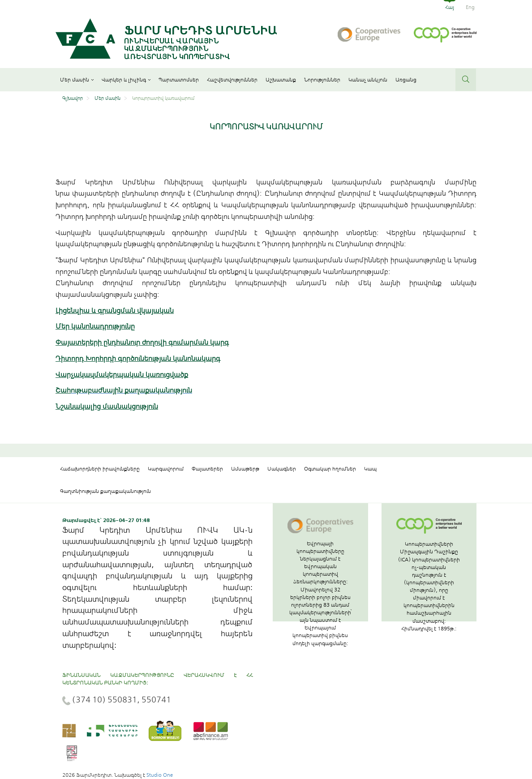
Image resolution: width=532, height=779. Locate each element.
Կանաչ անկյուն (368, 80)
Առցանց (406, 80)
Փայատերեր (207, 469)
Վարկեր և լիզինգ (126, 80)
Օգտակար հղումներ (330, 469)
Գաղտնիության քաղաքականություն (105, 491)
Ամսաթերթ (245, 469)
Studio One (160, 775)
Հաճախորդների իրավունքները (100, 469)
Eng (470, 7)
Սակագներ (282, 469)
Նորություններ (322, 80)
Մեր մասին (77, 80)
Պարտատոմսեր (179, 80)
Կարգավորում (166, 469)
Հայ (450, 7)
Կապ (370, 469)
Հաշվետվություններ (232, 80)
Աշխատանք (281, 80)
